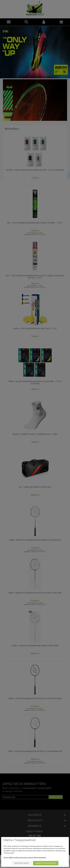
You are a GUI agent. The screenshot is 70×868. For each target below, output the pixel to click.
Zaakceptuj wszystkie (46, 863)
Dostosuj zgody (22, 863)
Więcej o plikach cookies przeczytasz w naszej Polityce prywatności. (25, 858)
